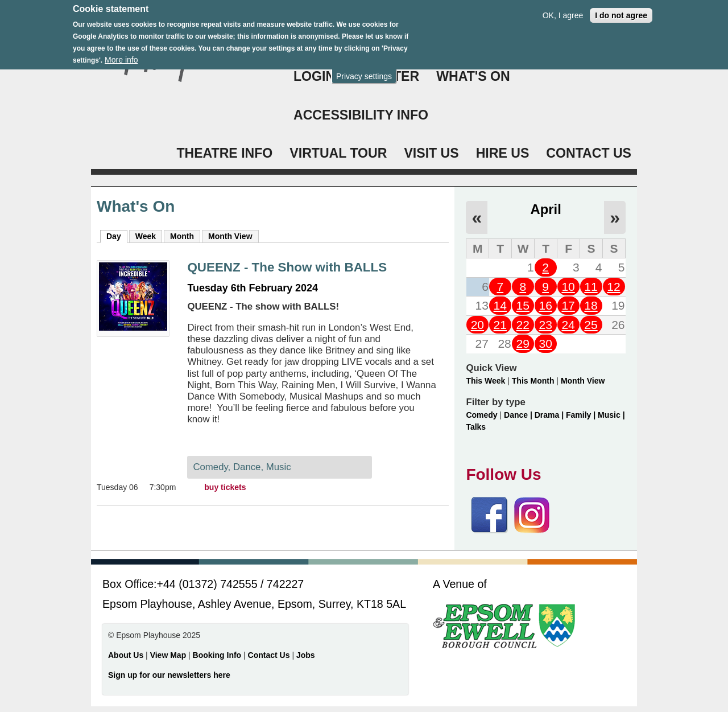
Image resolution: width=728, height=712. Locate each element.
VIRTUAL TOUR (338, 153)
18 (591, 305)
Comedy (481, 415)
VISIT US (431, 153)
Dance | (519, 415)
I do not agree (621, 9)
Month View (230, 236)
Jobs (306, 655)
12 (613, 287)
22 (523, 325)
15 (523, 305)
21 (500, 325)
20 (477, 325)
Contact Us (270, 655)
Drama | (550, 415)
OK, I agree (563, 9)
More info (121, 53)
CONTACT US (589, 153)
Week (146, 236)
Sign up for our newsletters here (169, 675)
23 (545, 325)
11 (591, 287)
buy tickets (225, 487)
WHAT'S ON (473, 76)
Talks (476, 427)
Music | (611, 415)
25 (591, 325)
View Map (169, 655)
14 (500, 305)
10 (568, 287)
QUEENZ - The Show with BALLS (287, 267)
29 (523, 343)
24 (568, 325)
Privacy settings (364, 70)
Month (182, 236)
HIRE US (503, 153)
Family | (582, 415)
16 (545, 305)
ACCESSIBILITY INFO (361, 115)
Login (314, 76)
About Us (126, 655)
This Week (485, 381)
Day (117, 236)
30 (545, 343)
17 (568, 305)
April (546, 209)
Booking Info (217, 655)
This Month (533, 381)
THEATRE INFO (224, 153)
